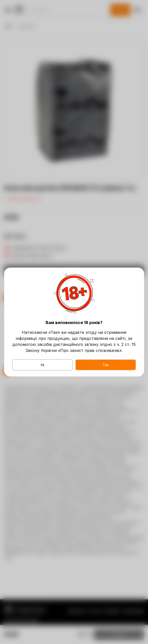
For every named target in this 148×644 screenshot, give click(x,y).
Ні (42, 365)
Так (106, 365)
